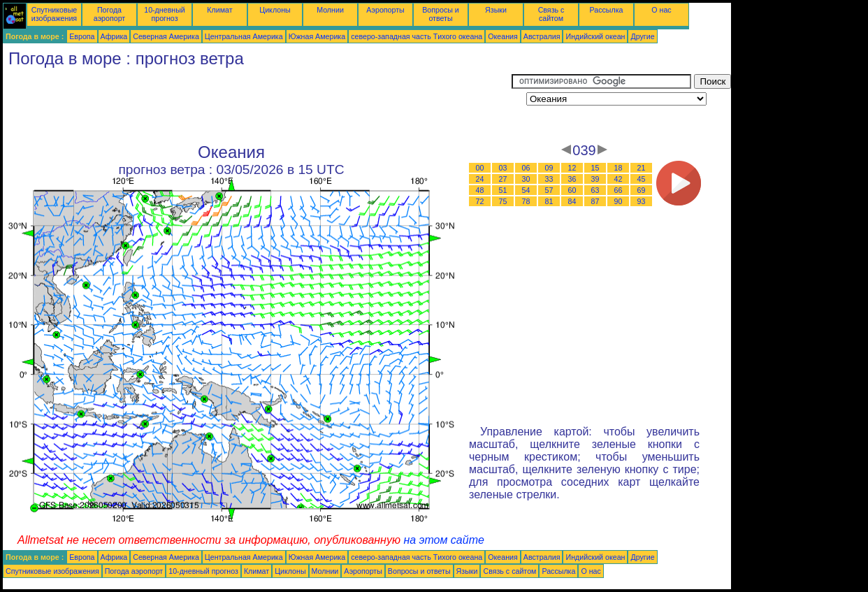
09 (549, 168)
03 (503, 168)
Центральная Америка (244, 36)
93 (642, 201)
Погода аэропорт (110, 14)
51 (503, 190)
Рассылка (606, 10)
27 (503, 179)
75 (503, 201)
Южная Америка (317, 36)
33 (549, 179)
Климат (219, 10)
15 (595, 168)
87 (595, 201)
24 (480, 179)
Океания (503, 36)
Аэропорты (385, 10)
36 (572, 179)
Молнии (330, 10)
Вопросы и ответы (441, 14)
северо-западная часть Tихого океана (417, 36)
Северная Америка (166, 36)
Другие (642, 36)
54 (526, 190)
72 (480, 201)
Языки (496, 10)
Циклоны (275, 10)
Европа (82, 36)
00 (480, 168)
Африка (114, 36)
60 (572, 190)
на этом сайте (444, 540)
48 (480, 190)
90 (619, 201)
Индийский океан (595, 36)
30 (526, 179)
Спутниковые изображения (54, 14)
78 (526, 201)
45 (642, 179)
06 (526, 168)
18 (619, 168)
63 (595, 190)
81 (549, 201)
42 (619, 179)
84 (572, 201)
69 (642, 190)
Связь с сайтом (551, 14)
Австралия (542, 36)
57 (549, 190)
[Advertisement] (257, 106)
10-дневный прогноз (165, 14)
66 (619, 190)
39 (595, 179)
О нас (661, 10)
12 (572, 168)
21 (642, 168)
